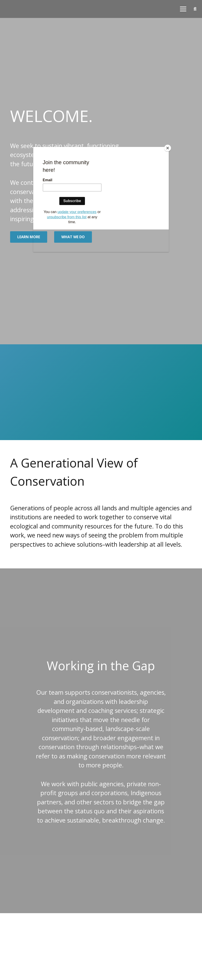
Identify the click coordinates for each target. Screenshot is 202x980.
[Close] (168, 148)
